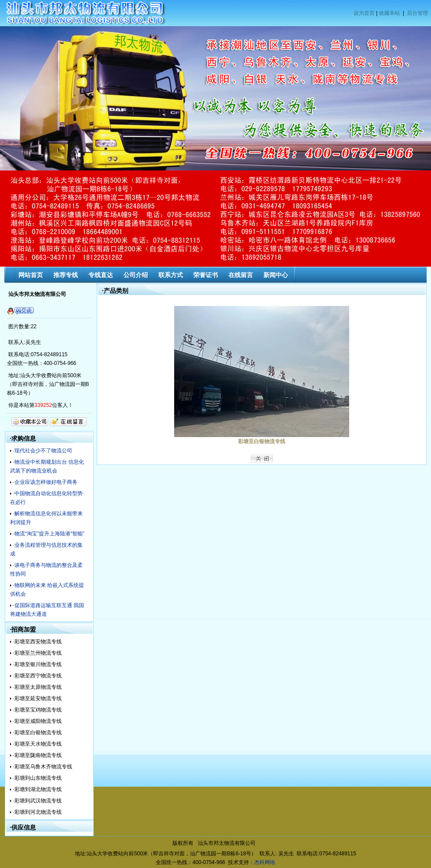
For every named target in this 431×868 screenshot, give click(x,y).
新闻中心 (276, 275)
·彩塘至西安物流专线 (37, 642)
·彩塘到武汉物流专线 (37, 801)
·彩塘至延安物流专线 (37, 698)
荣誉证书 (206, 275)
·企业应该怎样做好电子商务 (45, 482)
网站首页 (31, 275)
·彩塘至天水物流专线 (37, 744)
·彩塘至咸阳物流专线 (37, 721)
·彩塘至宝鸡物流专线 (37, 710)
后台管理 (417, 13)
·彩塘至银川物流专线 (37, 664)
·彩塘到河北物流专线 (37, 812)
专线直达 (101, 275)
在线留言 (241, 275)
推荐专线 (66, 275)
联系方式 (171, 275)
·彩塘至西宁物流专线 (37, 676)
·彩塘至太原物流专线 (37, 687)
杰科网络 (265, 862)
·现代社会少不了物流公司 (43, 451)
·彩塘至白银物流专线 (37, 733)
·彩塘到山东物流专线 (37, 778)
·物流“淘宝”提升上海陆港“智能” (49, 534)
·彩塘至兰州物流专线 (37, 653)
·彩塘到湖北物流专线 (37, 789)
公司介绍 (136, 275)
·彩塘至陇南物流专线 (37, 755)
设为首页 (364, 13)
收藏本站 (389, 13)
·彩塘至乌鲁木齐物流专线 (43, 767)
